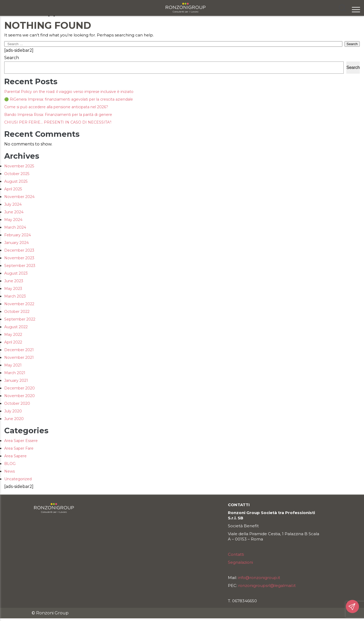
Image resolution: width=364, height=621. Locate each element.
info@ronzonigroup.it (259, 578)
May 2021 (13, 365)
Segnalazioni (240, 562)
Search (12, 58)
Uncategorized (18, 479)
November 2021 (19, 357)
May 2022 (13, 335)
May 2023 (13, 289)
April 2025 (13, 189)
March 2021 (15, 373)
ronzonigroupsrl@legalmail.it (267, 585)
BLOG (10, 464)
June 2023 (14, 281)
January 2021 (16, 380)
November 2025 (19, 166)
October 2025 (17, 174)
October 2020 (17, 403)
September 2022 (20, 319)
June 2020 (14, 419)
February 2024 (18, 235)
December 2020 (20, 388)
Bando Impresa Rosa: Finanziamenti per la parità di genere (58, 115)
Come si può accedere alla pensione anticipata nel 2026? (56, 107)
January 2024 (16, 243)
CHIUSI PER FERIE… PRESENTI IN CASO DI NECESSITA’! (58, 122)
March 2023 (15, 296)
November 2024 (19, 197)
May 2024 (13, 220)
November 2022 (19, 304)
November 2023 (19, 258)
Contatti (236, 554)
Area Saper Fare (19, 448)
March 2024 (15, 227)
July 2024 (13, 204)
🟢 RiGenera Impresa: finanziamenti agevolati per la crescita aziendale (69, 99)
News (9, 471)
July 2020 (13, 411)
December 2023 (19, 250)
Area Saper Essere (21, 441)
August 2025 (16, 181)
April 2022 (13, 342)
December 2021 (19, 350)
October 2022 (17, 312)
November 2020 (20, 396)
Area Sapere (15, 456)
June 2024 (14, 212)
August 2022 (16, 327)
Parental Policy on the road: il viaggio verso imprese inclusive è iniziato (69, 92)
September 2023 (20, 266)
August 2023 (16, 273)
